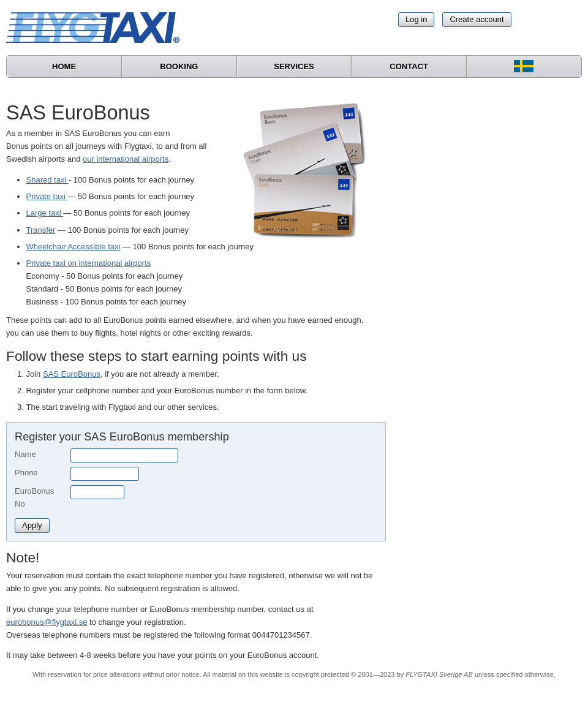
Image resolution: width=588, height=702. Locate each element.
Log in (416, 19)
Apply (32, 525)
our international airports (126, 159)
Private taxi (47, 196)
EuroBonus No (34, 497)
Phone (26, 473)
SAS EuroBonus (72, 374)
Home (64, 66)
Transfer (41, 230)
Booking (179, 66)
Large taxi (45, 213)
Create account (477, 19)
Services (294, 66)
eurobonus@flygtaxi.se (47, 622)
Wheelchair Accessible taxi (73, 247)
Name (25, 454)
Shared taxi (47, 180)
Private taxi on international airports (89, 263)
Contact (409, 66)
